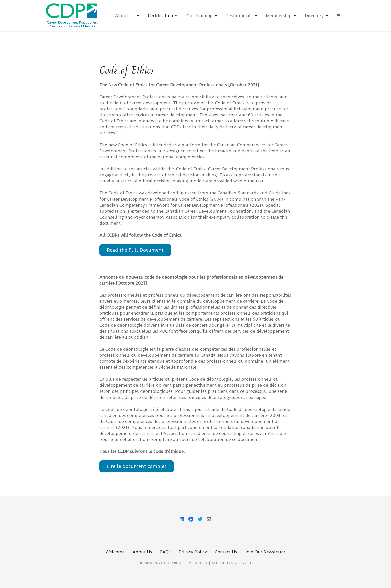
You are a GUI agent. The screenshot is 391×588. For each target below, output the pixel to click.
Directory (314, 16)
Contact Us (226, 552)
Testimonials (239, 16)
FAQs (165, 552)
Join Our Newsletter (265, 552)
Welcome (115, 552)
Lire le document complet (137, 466)
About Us (125, 16)
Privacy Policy (193, 552)
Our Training (200, 16)
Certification (161, 16)
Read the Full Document (135, 250)
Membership (279, 16)
